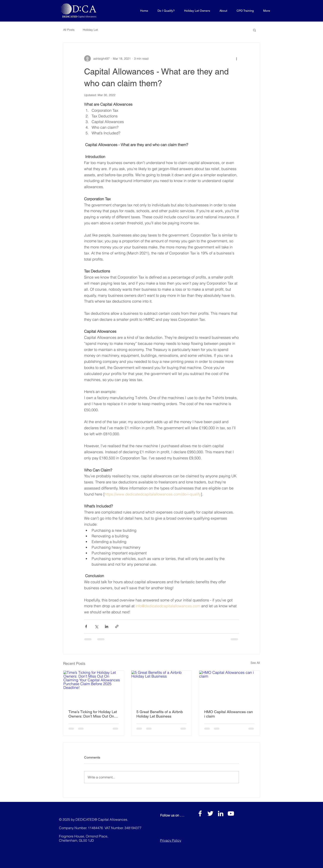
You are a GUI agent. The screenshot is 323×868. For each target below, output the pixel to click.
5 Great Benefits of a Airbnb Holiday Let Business (160, 714)
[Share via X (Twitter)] (96, 626)
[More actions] (236, 59)
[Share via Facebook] (86, 626)
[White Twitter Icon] (210, 813)
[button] (254, 30)
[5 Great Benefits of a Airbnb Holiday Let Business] (162, 688)
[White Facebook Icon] (200, 813)
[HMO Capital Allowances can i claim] (229, 688)
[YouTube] (231, 813)
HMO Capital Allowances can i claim (229, 714)
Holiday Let (90, 30)
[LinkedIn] (221, 813)
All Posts (69, 30)
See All (255, 663)
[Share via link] (117, 626)
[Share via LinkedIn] (107, 626)
